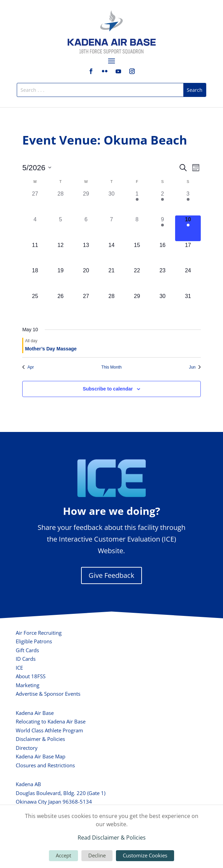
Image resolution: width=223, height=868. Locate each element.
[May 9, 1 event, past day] (163, 228)
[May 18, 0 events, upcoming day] (35, 279)
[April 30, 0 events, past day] (112, 203)
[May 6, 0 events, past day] (86, 228)
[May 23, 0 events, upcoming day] (163, 279)
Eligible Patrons (34, 641)
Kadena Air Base (35, 713)
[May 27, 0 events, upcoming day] (86, 305)
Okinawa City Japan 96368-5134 (54, 802)
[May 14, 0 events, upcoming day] (112, 254)
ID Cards (26, 659)
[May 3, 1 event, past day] (188, 203)
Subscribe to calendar (108, 389)
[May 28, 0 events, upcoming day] (112, 305)
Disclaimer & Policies (40, 739)
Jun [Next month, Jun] (195, 367)
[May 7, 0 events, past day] (112, 228)
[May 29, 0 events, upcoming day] (137, 305)
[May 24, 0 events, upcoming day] (188, 279)
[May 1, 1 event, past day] (137, 203)
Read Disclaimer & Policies (112, 838)
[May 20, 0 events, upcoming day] (86, 279)
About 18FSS (31, 676)
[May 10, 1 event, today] (188, 228)
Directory (27, 748)
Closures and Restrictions (45, 765)
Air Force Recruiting (39, 633)
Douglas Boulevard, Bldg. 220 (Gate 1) (61, 793)
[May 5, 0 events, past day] (61, 228)
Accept (63, 855)
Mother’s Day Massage (51, 349)
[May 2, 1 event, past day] (163, 203)
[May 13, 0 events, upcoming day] (86, 254)
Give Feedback (112, 575)
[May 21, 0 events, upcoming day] (112, 279)
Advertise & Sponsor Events (48, 694)
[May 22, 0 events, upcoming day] (137, 279)
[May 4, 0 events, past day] (35, 228)
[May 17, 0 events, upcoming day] (188, 254)
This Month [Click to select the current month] (111, 367)
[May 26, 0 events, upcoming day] (61, 305)
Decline (97, 855)
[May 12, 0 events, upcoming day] (61, 254)
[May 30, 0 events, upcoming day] (163, 305)
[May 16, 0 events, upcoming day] (163, 254)
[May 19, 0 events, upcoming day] (61, 279)
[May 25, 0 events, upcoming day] (35, 305)
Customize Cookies (145, 855)
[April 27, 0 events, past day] (35, 203)
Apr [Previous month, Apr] (28, 367)
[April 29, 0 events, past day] (86, 203)
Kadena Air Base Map (41, 756)
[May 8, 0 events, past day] (137, 228)
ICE (19, 668)
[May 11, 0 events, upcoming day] (35, 254)
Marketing (28, 685)
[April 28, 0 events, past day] (61, 203)
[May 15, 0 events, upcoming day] (137, 254)
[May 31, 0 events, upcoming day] (188, 305)
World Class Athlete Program (49, 730)
